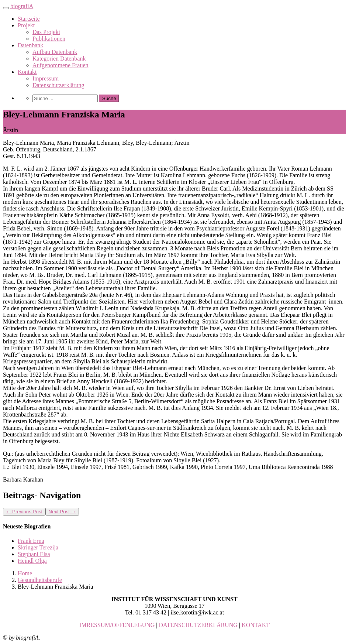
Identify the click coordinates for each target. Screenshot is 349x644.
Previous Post (24, 512)
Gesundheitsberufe (40, 580)
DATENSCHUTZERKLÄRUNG (198, 625)
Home (25, 573)
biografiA (22, 6)
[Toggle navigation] (6, 8)
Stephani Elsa (34, 554)
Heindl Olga (32, 561)
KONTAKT (256, 625)
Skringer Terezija (38, 547)
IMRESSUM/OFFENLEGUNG (117, 625)
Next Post (62, 512)
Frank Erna (31, 541)
